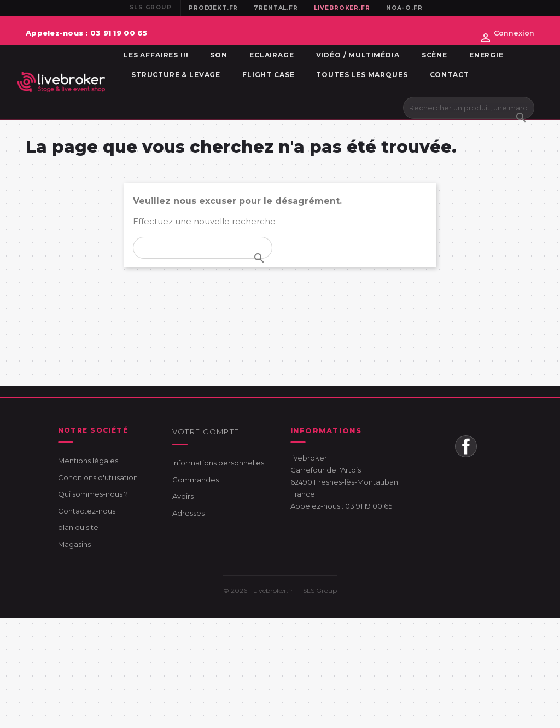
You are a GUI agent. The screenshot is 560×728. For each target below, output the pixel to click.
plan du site (78, 527)
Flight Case (268, 75)
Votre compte (206, 432)
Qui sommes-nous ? (93, 494)
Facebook (466, 446)
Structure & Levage (176, 75)
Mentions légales (88, 461)
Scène (434, 55)
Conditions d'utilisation (98, 477)
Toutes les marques (362, 75)
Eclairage (272, 55)
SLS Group (320, 590)
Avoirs (183, 496)
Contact (450, 75)
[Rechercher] (469, 108)
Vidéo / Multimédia (358, 55)
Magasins (74, 544)
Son (219, 55)
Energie (486, 55)
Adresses (188, 513)
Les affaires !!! (156, 55)
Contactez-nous (87, 511)
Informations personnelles (218, 463)
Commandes (196, 480)
